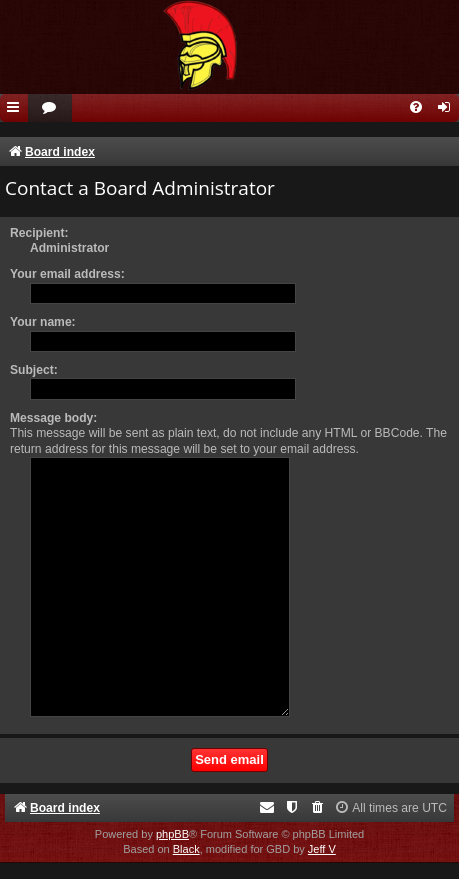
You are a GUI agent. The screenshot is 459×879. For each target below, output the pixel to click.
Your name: (43, 322)
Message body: (53, 418)
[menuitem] (50, 108)
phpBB (172, 834)
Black (186, 849)
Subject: (34, 370)
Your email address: (67, 274)
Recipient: (39, 233)
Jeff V (322, 849)
